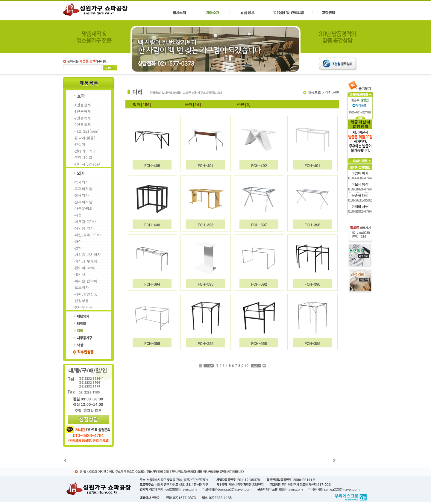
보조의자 (82, 287)
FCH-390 (312, 284)
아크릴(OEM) (85, 221)
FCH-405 (152, 165)
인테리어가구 (85, 151)
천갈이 (80, 144)
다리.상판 (332, 92)
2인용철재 (83, 124)
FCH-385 (312, 343)
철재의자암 (84, 202)
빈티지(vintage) (87, 164)
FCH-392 (259, 284)
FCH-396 (312, 225)
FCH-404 (205, 165)
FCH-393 (205, 284)
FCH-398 (205, 225)
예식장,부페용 (86, 261)
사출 (78, 215)
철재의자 (82, 195)
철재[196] (142, 104)
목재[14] (193, 104)
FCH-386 (259, 343)
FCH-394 (152, 284)
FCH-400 (152, 225)
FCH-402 (259, 165)
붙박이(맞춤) (85, 138)
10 (246, 365)
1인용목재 (83, 111)
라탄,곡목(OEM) (88, 235)
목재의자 (82, 182)
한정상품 (82, 301)
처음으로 (314, 92)
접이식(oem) (85, 268)
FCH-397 (259, 225)
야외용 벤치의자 (88, 254)
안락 (78, 248)
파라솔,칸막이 (86, 281)
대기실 (80, 274)
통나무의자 (84, 307)
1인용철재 (83, 105)
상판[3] (244, 104)
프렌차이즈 (84, 157)
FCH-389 (152, 343)
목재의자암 (84, 189)
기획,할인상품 (86, 294)
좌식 (78, 241)
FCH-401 (312, 165)
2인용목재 (83, 118)
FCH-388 (205, 343)
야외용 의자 (84, 228)
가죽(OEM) (83, 208)
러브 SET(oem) (87, 131)
